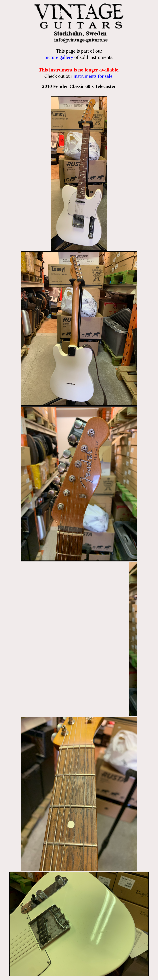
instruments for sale (93, 76)
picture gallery (59, 57)
